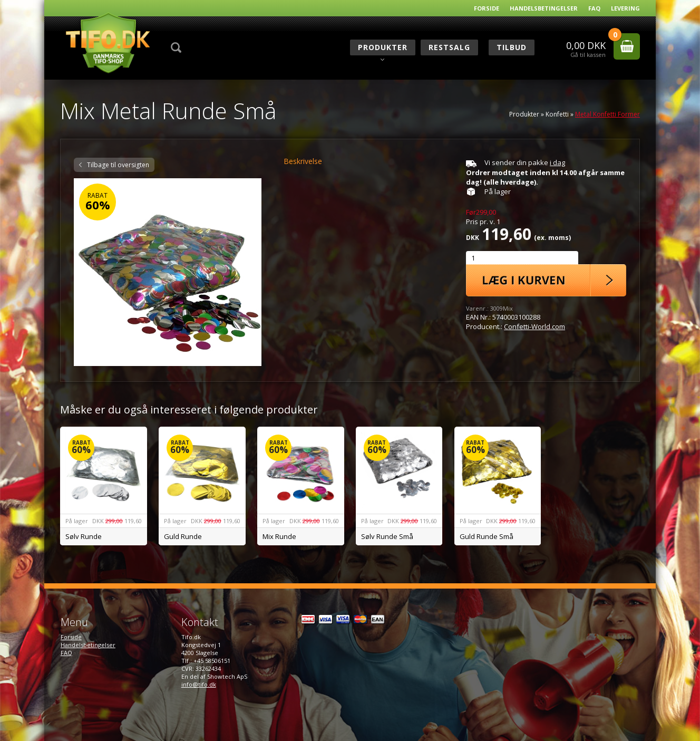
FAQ (594, 8)
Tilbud (512, 47)
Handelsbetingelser (544, 8)
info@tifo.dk (199, 684)
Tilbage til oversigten (118, 165)
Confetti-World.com (534, 326)
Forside (487, 8)
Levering (625, 8)
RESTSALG (449, 47)
